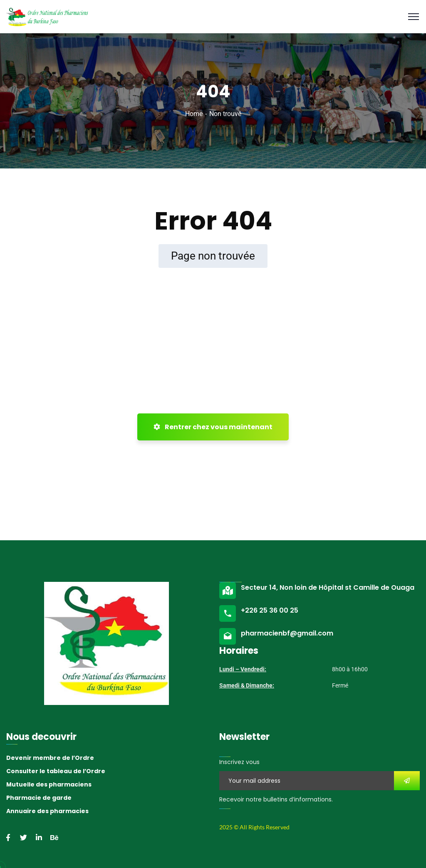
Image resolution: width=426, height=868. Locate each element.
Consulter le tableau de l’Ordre (56, 771)
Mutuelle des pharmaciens (49, 784)
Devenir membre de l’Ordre (50, 758)
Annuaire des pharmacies (47, 811)
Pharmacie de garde (39, 798)
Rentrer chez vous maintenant (213, 427)
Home (194, 114)
